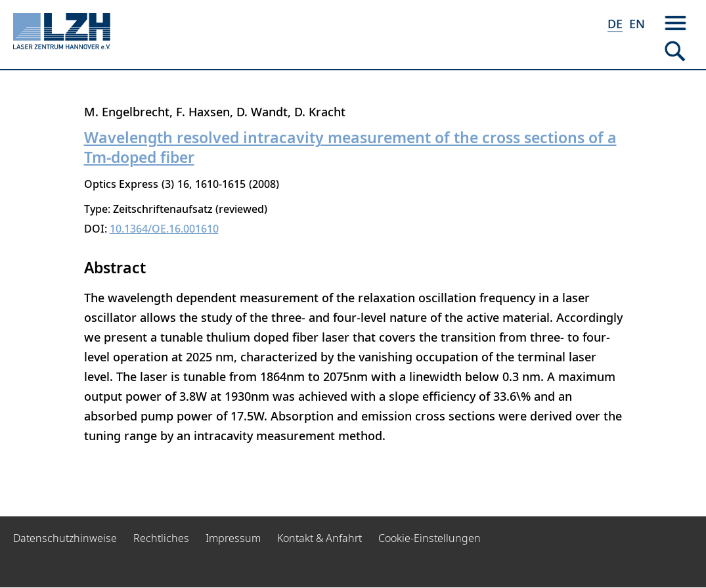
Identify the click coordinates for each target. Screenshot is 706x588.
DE (615, 24)
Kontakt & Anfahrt (320, 538)
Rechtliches (161, 538)
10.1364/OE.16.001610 (164, 229)
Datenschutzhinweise (65, 538)
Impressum (233, 538)
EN (637, 24)
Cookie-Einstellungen (430, 538)
